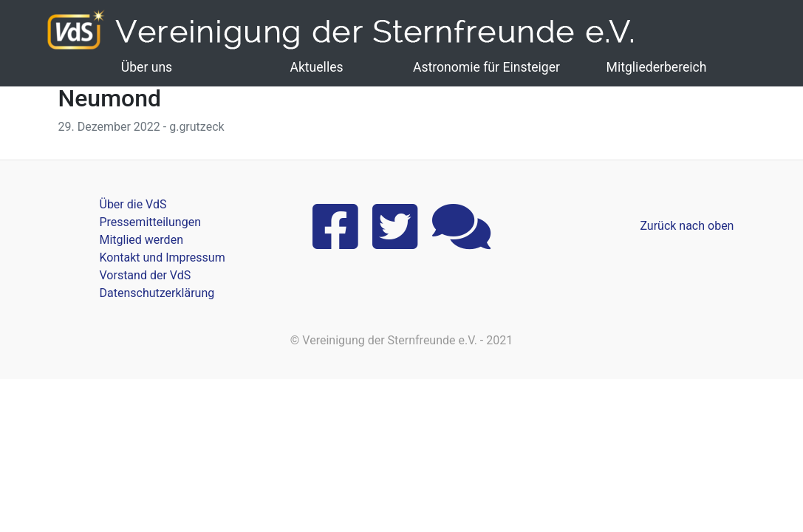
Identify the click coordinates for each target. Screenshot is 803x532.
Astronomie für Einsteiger (486, 67)
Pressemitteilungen (150, 222)
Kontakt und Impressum (163, 258)
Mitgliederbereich (657, 67)
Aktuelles (316, 67)
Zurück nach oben (687, 226)
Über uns (147, 67)
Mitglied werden (141, 240)
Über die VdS (133, 204)
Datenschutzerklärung (157, 293)
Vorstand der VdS (146, 275)
